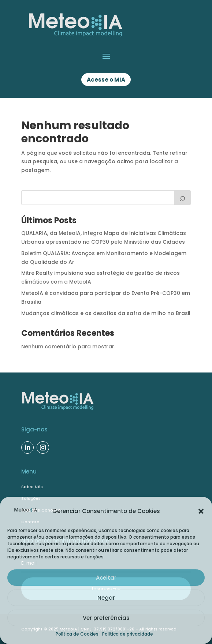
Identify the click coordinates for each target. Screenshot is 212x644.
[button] (201, 511)
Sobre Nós (32, 487)
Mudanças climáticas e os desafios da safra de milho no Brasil (106, 313)
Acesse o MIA (106, 80)
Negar (106, 598)
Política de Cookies (77, 634)
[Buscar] (183, 198)
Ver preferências (106, 618)
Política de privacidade (128, 634)
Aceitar (106, 578)
